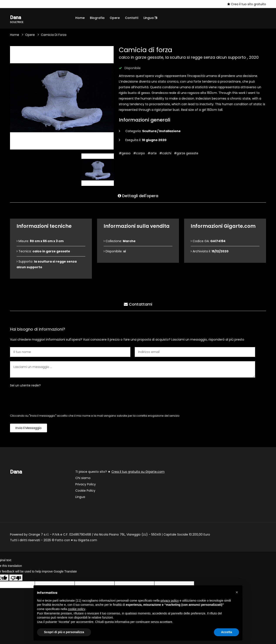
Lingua (150, 18)
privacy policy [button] (170, 601)
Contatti (132, 18)
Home (80, 18)
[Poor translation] (16, 578)
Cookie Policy (85, 491)
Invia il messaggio (29, 428)
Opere (115, 18)
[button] (237, 592)
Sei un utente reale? (25, 386)
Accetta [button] (226, 632)
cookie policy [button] (77, 609)
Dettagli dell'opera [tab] (138, 196)
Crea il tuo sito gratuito (247, 4)
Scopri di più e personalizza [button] (64, 632)
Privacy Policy (86, 485)
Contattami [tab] (138, 304)
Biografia (97, 18)
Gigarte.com (88, 541)
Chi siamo (83, 478)
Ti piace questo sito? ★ (120, 472)
